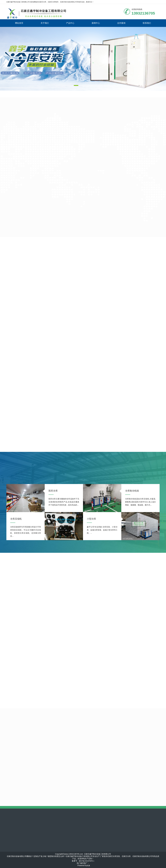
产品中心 (70, 23)
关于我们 (45, 23)
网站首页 (19, 23)
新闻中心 (96, 23)
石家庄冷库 (42, 2)
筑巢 (88, 866)
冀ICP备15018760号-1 (87, 861)
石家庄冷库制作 (53, 2)
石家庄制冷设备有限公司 (68, 2)
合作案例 (121, 23)
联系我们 (147, 23)
